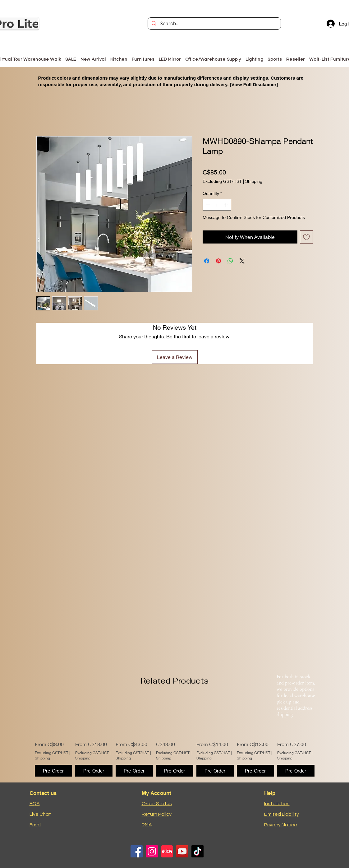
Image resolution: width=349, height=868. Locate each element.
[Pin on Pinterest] (218, 261)
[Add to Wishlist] (306, 237)
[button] (143, 59)
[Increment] (226, 205)
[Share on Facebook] (207, 261)
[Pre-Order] (53, 771)
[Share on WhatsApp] (230, 261)
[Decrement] (207, 205)
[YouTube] (182, 851)
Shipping (254, 181)
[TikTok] (197, 851)
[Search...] (214, 24)
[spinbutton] (217, 205)
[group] (175, 737)
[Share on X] (242, 261)
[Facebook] (137, 851)
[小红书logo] (167, 851)
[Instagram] (152, 851)
